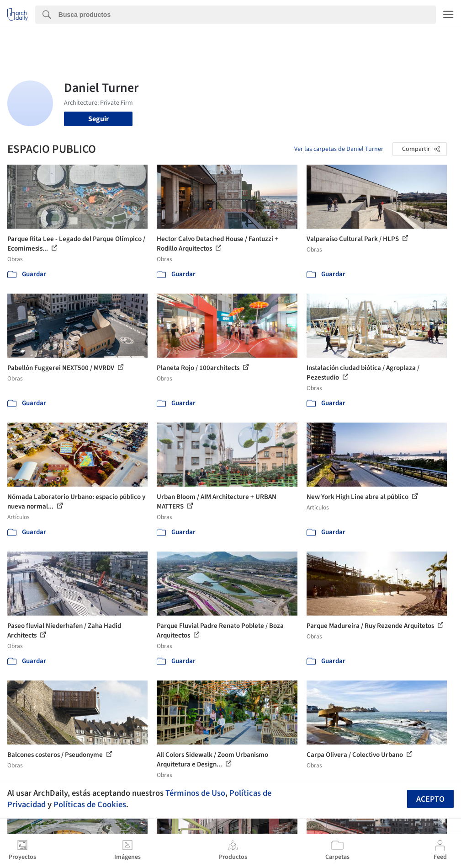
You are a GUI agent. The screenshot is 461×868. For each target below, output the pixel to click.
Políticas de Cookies (90, 804)
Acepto (430, 799)
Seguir (98, 119)
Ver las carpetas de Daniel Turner (339, 149)
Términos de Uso (195, 793)
